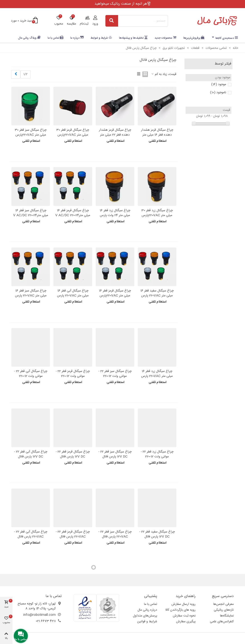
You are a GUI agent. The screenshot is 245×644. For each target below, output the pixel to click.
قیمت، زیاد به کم (164, 74)
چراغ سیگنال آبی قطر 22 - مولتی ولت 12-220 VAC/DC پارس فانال (31, 376)
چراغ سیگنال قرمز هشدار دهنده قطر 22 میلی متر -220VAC (115, 135)
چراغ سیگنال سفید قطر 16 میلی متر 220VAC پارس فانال (157, 296)
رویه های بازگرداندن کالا (180, 610)
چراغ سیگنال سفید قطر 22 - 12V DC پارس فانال (157, 534)
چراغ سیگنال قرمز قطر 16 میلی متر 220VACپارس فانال (115, 296)
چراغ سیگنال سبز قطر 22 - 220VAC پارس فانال (115, 534)
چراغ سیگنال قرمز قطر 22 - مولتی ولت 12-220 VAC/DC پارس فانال (73, 376)
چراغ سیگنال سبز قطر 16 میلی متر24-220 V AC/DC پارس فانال (31, 215)
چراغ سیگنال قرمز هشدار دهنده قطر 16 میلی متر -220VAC (157, 135)
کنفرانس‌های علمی (222, 622)
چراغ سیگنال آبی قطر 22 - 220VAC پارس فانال (31, 534)
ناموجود (218, 93)
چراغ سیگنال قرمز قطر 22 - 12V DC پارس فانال (73, 454)
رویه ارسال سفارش (184, 604)
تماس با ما (151, 604)
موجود (219, 85)
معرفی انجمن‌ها (224, 604)
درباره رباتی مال (147, 610)
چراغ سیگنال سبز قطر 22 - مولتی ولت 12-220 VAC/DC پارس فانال (115, 376)
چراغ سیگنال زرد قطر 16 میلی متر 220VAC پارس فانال (157, 376)
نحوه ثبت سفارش (184, 616)
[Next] (16, 74)
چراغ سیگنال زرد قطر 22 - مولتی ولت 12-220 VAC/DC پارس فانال (157, 457)
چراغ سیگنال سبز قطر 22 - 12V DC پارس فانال (115, 454)
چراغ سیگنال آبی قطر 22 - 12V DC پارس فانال (31, 454)
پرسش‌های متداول (145, 616)
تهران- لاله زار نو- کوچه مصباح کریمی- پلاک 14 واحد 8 (37, 606)
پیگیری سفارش (186, 622)
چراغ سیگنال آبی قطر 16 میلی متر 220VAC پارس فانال (73, 296)
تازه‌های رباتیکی (224, 610)
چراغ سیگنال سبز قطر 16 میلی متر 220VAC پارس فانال (31, 296)
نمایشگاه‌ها (227, 616)
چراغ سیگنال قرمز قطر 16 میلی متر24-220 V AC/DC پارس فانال (73, 215)
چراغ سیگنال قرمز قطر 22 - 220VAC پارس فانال (73, 534)
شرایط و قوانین (147, 622)
